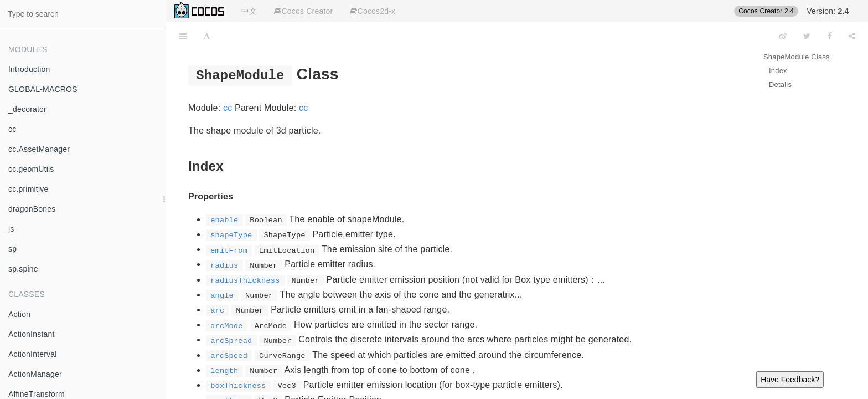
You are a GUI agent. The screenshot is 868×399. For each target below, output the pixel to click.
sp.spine (23, 269)
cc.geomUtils (31, 169)
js (11, 229)
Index (778, 71)
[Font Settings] (207, 36)
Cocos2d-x (373, 11)
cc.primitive (28, 189)
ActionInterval (33, 354)
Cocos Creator (303, 11)
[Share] (852, 36)
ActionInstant (32, 334)
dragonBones (32, 209)
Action (19, 314)
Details (780, 85)
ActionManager (35, 374)
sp (12, 249)
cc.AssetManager (39, 149)
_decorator (27, 109)
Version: (828, 11)
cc (12, 129)
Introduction (29, 69)
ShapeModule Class (797, 57)
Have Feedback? (790, 380)
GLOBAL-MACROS (43, 89)
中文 (249, 11)
